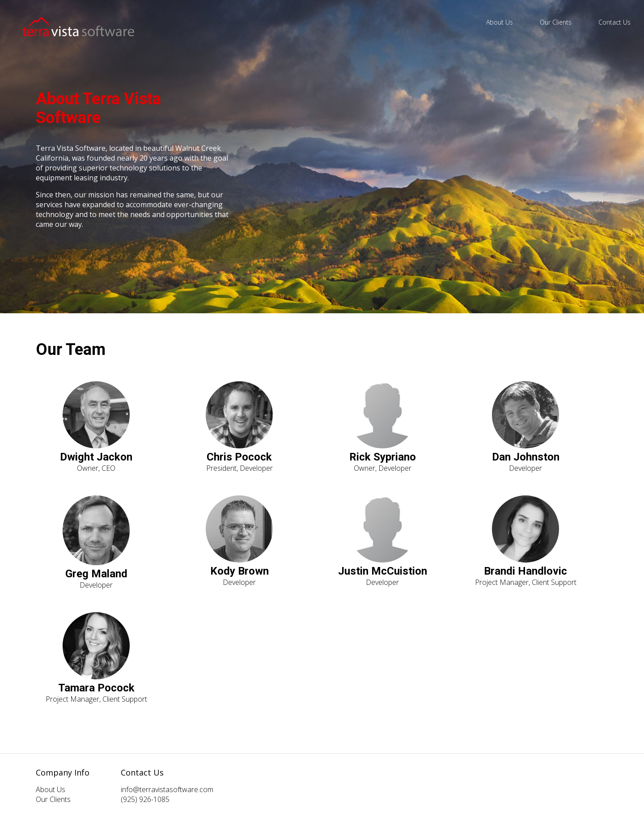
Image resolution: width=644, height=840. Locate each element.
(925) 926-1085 (145, 799)
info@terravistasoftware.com (167, 789)
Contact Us (614, 22)
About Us (500, 22)
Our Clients (556, 22)
